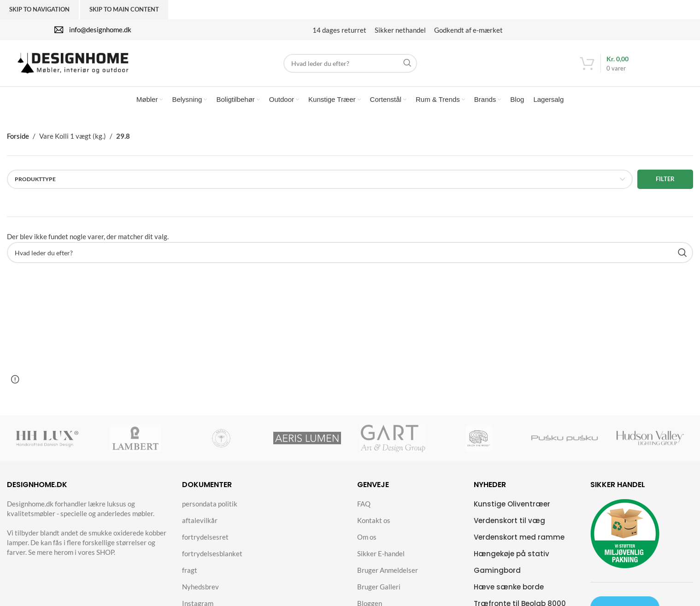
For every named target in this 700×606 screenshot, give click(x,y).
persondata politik (210, 504)
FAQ (364, 504)
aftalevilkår (200, 520)
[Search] (350, 63)
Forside (18, 136)
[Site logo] (73, 62)
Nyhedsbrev (200, 587)
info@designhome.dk (100, 29)
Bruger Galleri (379, 587)
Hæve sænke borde (509, 587)
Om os (367, 537)
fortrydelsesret (205, 537)
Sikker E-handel (381, 553)
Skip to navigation (39, 9)
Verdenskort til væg (509, 521)
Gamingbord (497, 570)
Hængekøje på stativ (512, 554)
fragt (190, 570)
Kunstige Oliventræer (512, 504)
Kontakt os (374, 520)
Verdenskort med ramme (519, 537)
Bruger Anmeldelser (388, 570)
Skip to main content (124, 9)
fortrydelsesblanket (212, 553)
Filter (665, 179)
